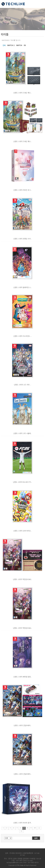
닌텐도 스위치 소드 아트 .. (22, 385)
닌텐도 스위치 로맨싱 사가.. (22, 239)
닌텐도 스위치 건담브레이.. (22, 725)
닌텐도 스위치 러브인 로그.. (22, 190)
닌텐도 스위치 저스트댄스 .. (22, 336)
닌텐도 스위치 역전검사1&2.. (22, 579)
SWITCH (19, 45)
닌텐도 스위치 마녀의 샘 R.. (22, 823)
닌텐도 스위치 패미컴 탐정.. (22, 677)
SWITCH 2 (11, 45)
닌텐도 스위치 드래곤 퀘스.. (22, 93)
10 (35, 828)
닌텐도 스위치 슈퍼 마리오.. (22, 531)
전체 (4, 45)
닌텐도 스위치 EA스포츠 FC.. (22, 482)
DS (25, 45)
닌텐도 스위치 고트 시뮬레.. (22, 433)
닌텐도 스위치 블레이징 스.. (22, 287)
